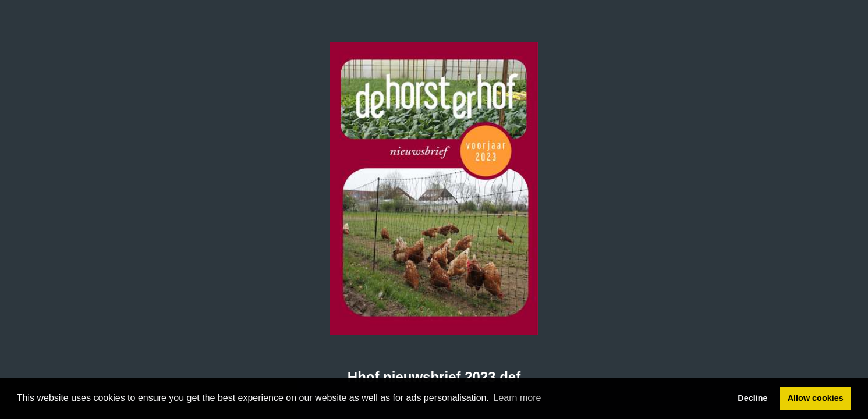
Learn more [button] (518, 398)
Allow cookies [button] (816, 398)
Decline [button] (752, 398)
